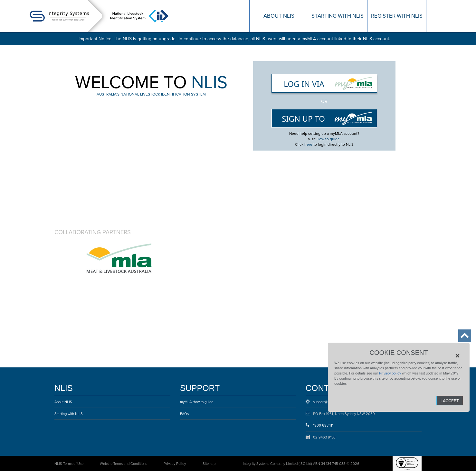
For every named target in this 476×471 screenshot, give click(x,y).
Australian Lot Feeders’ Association (119, 335)
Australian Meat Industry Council (347, 297)
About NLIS (63, 402)
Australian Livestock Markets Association (271, 335)
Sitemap (209, 464)
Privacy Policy (175, 464)
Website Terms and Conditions (124, 464)
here (308, 144)
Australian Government (119, 258)
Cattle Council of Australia (119, 297)
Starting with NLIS (69, 414)
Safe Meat (347, 258)
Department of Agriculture (271, 258)
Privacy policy (390, 373)
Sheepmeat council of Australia (195, 297)
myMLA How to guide (197, 402)
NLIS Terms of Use (69, 464)
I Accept (450, 401)
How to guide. (329, 139)
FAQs (184, 414)
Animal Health (195, 258)
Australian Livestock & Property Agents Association (195, 335)
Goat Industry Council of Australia (271, 297)
